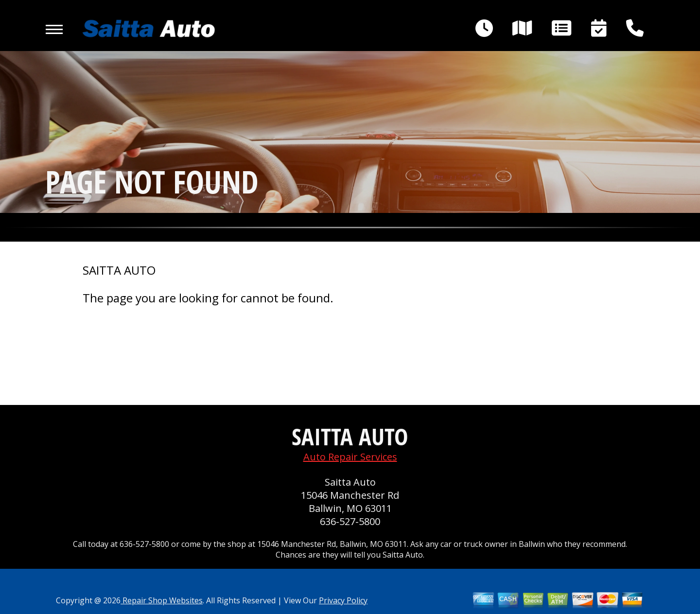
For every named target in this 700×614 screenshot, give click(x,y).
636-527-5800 (350, 521)
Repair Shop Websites (162, 600)
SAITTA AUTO (119, 270)
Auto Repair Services (350, 457)
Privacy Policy (343, 600)
